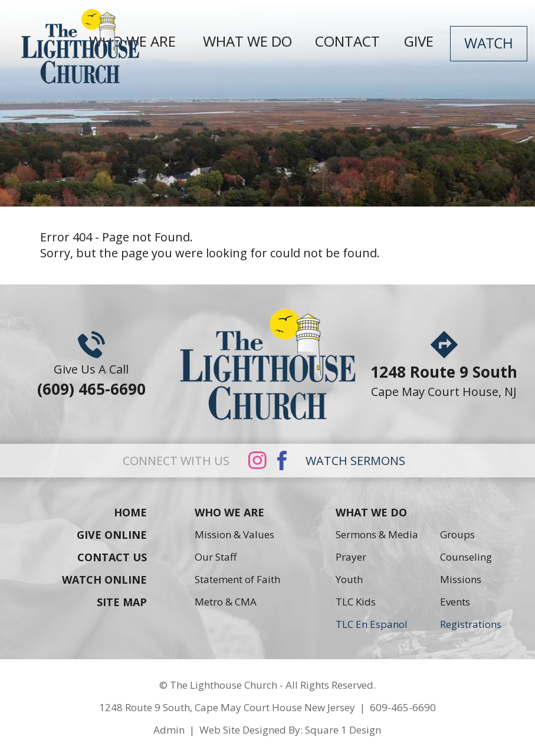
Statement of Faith (237, 579)
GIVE (422, 41)
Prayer (351, 557)
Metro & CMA (226, 602)
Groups (457, 534)
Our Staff (216, 557)
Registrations (471, 624)
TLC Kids (356, 602)
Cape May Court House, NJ (444, 392)
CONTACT (351, 41)
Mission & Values (234, 534)
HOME (130, 512)
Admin (169, 730)
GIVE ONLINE (112, 535)
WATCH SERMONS (355, 461)
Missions (461, 579)
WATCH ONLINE (104, 580)
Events (455, 602)
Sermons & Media (377, 534)
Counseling (466, 557)
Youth (349, 579)
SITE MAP (122, 602)
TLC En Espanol (372, 624)
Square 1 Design (343, 730)
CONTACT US (112, 557)
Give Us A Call (91, 369)
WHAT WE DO (247, 41)
